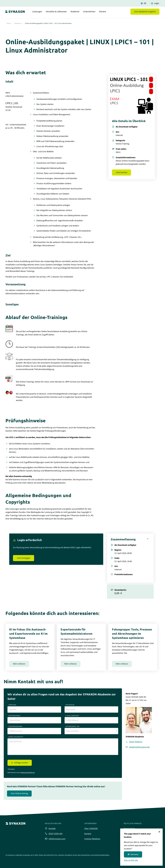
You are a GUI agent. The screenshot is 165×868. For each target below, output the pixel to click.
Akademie (75, 13)
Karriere (103, 13)
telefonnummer (15, 726)
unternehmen (14, 716)
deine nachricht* (16, 737)
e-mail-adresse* (72, 716)
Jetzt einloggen (24, 558)
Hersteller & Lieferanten (56, 13)
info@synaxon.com (55, 839)
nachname (70, 705)
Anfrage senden (21, 763)
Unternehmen (89, 13)
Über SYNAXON (91, 829)
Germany (133, 854)
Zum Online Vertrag (19, 793)
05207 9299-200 (54, 834)
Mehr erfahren (19, 664)
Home (9, 23)
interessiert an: (73, 726)
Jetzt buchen (122, 172)
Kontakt (50, 828)
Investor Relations (92, 839)
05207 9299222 (136, 742)
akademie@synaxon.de (139, 747)
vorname (12, 705)
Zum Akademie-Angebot (145, 13)
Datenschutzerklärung (28, 773)
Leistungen (37, 13)
